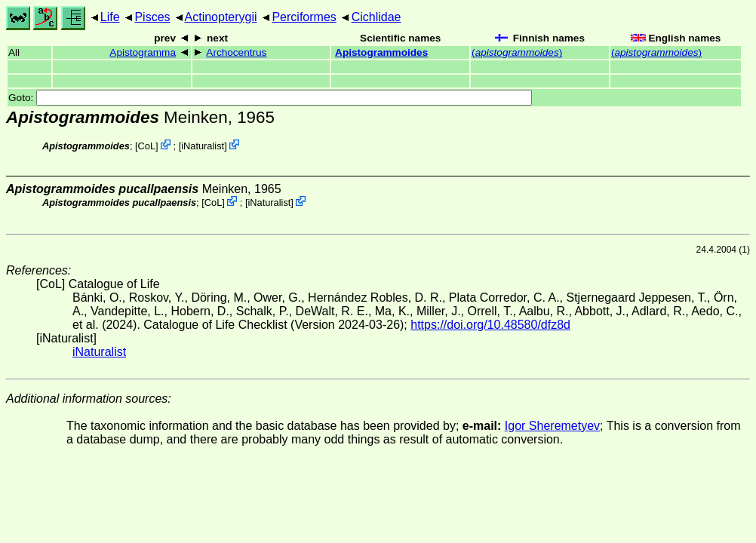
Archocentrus (236, 52)
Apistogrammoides (381, 52)
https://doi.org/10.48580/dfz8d (490, 325)
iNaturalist (203, 146)
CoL (147, 146)
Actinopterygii (221, 17)
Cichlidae (376, 17)
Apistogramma (143, 52)
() (517, 52)
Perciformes (304, 17)
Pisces (152, 17)
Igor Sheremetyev (552, 426)
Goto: (270, 98)
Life (110, 17)
